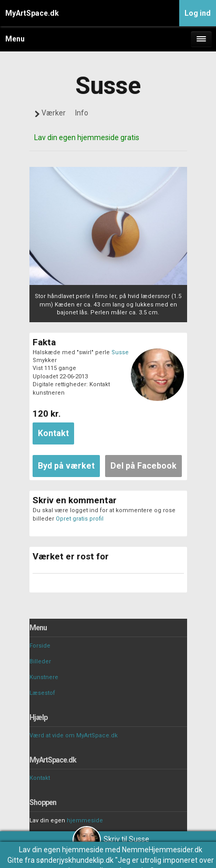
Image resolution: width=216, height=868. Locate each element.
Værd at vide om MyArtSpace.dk (74, 735)
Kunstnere (44, 677)
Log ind (198, 13)
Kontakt (40, 778)
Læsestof (42, 693)
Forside (40, 646)
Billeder (40, 661)
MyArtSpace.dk (32, 13)
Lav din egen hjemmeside (61, 850)
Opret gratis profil (80, 519)
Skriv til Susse (111, 839)
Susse (120, 352)
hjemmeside (85, 821)
